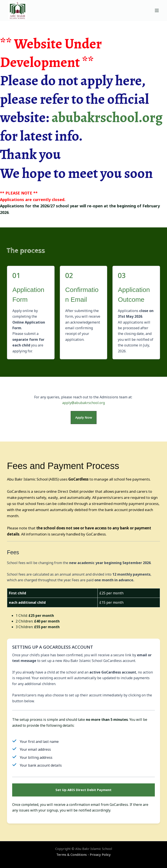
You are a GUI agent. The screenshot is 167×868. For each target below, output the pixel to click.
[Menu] (157, 10)
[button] (84, 418)
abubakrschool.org (107, 117)
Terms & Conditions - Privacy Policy (83, 854)
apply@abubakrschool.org (83, 403)
